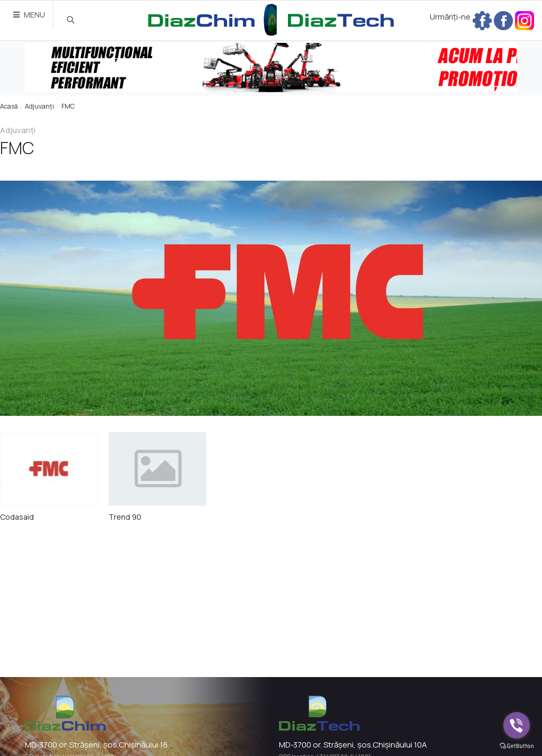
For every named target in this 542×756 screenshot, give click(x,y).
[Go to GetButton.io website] (517, 745)
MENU (29, 15)
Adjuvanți (39, 106)
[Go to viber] (517, 725)
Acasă (9, 106)
